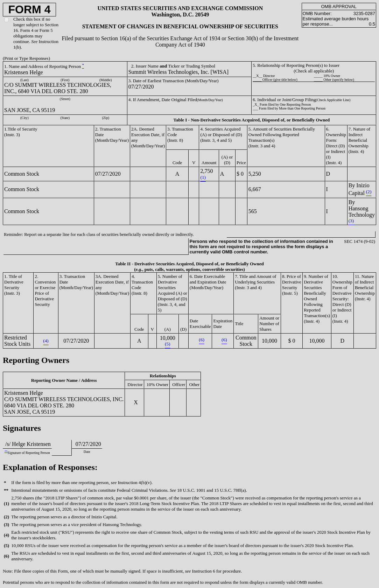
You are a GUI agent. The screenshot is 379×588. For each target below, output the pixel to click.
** (6, 451)
